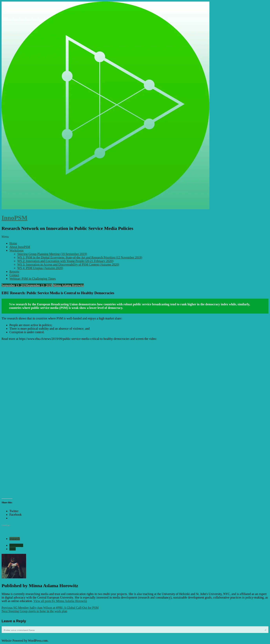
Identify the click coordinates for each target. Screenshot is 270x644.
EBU (13, 549)
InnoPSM (15, 218)
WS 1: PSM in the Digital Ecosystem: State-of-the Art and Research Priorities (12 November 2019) (80, 257)
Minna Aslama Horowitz (68, 285)
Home (13, 243)
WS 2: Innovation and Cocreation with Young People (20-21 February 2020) (65, 261)
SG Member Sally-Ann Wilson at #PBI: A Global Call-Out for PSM (50, 608)
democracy (16, 545)
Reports (14, 272)
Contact (14, 275)
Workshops (16, 250)
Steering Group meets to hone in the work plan (34, 611)
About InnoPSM (20, 247)
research (15, 539)
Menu (5, 237)
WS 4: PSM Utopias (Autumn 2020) (40, 268)
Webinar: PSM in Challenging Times (33, 279)
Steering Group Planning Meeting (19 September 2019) (52, 254)
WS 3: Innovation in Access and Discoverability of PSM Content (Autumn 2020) (68, 264)
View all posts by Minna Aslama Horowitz (60, 601)
